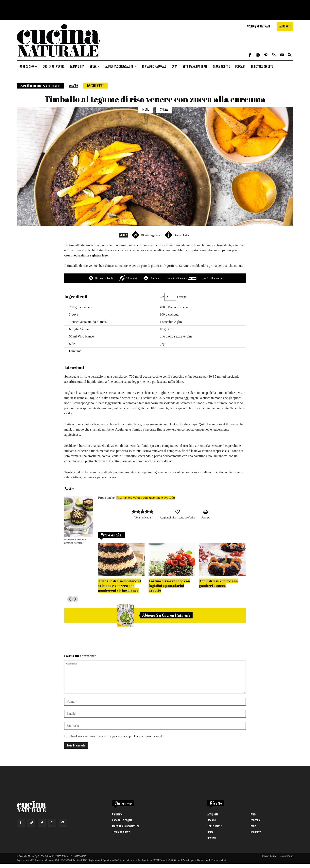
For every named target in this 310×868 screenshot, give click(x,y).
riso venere (85, 307)
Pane (253, 826)
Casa (174, 66)
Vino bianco (86, 336)
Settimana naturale (195, 66)
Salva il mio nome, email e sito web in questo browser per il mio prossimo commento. (116, 736)
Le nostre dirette (262, 66)
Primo (123, 235)
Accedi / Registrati (258, 26)
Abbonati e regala (122, 820)
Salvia (85, 329)
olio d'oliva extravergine (176, 336)
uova (75, 314)
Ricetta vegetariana (152, 235)
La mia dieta (77, 66)
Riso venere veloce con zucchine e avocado (146, 498)
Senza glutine (182, 235)
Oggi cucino (28, 66)
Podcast (240, 66)
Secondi (212, 820)
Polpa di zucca (178, 307)
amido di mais (97, 322)
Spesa (95, 66)
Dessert (212, 838)
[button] (290, 55)
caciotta (173, 314)
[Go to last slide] (70, 599)
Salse (210, 832)
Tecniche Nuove (121, 832)
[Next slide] (75, 599)
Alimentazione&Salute (121, 66)
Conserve (256, 832)
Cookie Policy (287, 856)
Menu (146, 109)
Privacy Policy (269, 856)
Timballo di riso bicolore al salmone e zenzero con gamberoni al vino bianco (119, 586)
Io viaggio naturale (154, 66)
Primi (253, 814)
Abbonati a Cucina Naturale (166, 615)
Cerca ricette (221, 66)
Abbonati (285, 26)
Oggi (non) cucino (54, 66)
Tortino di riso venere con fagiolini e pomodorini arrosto (169, 586)
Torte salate (215, 826)
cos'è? (74, 86)
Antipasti (213, 814)
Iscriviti (95, 86)
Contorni (255, 820)
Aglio (178, 322)
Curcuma (75, 351)
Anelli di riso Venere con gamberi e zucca (218, 583)
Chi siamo (117, 814)
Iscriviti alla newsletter (126, 826)
